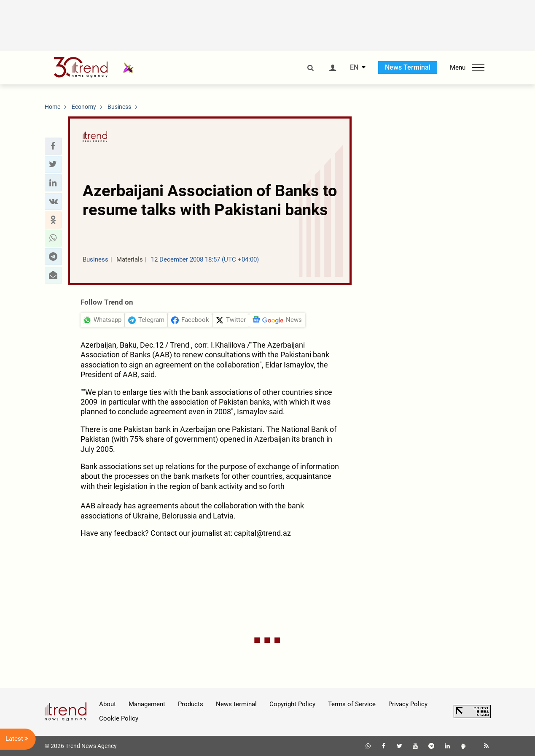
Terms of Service (352, 704)
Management (147, 704)
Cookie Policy (119, 718)
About (108, 704)
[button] (53, 146)
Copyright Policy (292, 704)
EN (354, 67)
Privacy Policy (408, 704)
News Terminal (408, 67)
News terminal (236, 704)
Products (191, 704)
